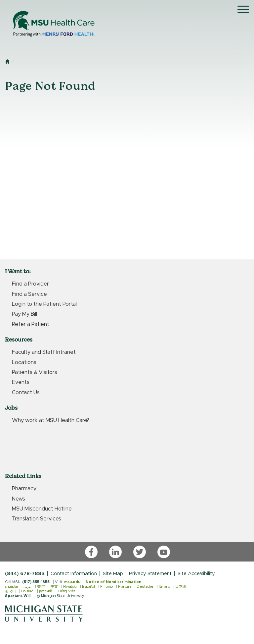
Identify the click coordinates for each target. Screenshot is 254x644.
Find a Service (29, 294)
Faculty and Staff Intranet (44, 352)
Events (21, 382)
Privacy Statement (150, 574)
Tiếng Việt (66, 591)
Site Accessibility (196, 574)
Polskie (27, 591)
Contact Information (74, 574)
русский (46, 591)
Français (125, 587)
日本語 (181, 587)
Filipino (106, 587)
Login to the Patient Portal (44, 304)
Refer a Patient (31, 324)
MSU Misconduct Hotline (42, 509)
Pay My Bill (24, 314)
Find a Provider (30, 284)
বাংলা (41, 587)
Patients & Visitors (35, 372)
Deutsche (145, 587)
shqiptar (12, 587)
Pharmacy (24, 489)
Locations (24, 362)
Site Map (113, 574)
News (19, 499)
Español (88, 587)
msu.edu (72, 582)
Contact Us (26, 393)
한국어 (10, 591)
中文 (54, 587)
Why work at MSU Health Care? (51, 420)
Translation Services (37, 519)
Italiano (164, 587)
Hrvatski (70, 587)
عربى (28, 587)
